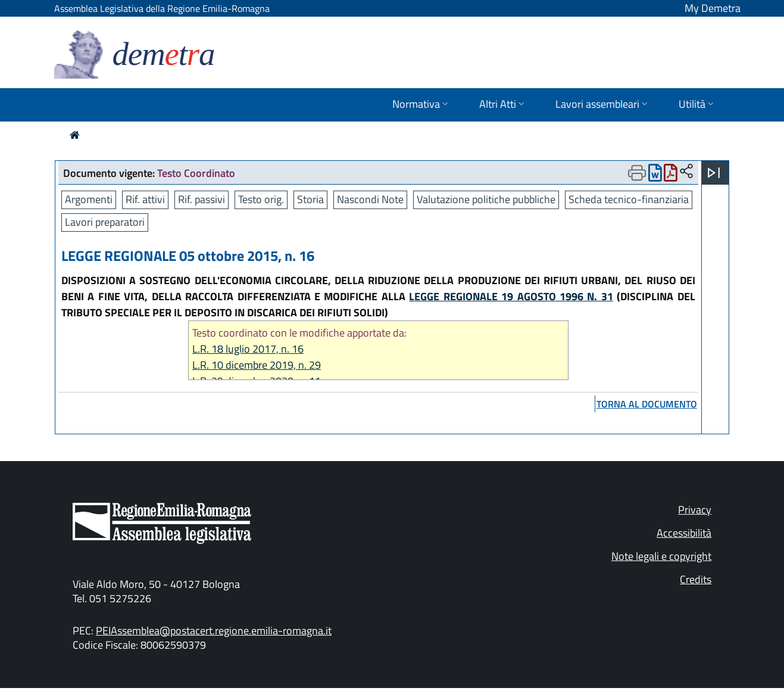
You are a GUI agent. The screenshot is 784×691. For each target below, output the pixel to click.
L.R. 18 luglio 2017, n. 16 (248, 349)
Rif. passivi (202, 199)
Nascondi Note (370, 199)
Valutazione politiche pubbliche (486, 199)
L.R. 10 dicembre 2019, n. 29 (257, 365)
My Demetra (713, 8)
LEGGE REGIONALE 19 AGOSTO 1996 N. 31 (511, 296)
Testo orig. (261, 199)
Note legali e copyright (661, 556)
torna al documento (647, 404)
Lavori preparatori (105, 222)
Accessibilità (684, 533)
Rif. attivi (145, 199)
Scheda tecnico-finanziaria (629, 199)
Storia (310, 199)
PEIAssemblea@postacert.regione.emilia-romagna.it (214, 631)
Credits (696, 579)
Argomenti (89, 199)
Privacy (695, 510)
